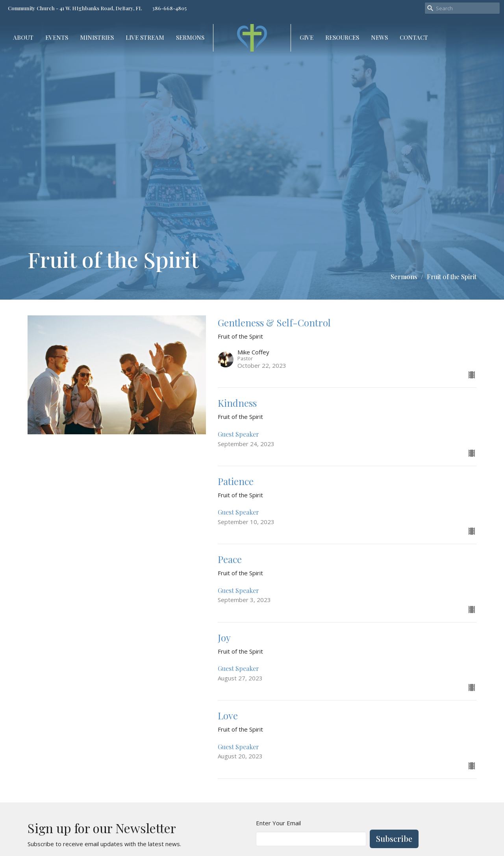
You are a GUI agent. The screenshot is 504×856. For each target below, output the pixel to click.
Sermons (190, 37)
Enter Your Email (278, 823)
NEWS (379, 37)
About (23, 37)
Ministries (97, 37)
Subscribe (394, 838)
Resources (342, 37)
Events (57, 37)
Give (307, 37)
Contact (414, 37)
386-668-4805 (169, 8)
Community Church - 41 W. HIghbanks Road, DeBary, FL (75, 8)
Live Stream (145, 37)
